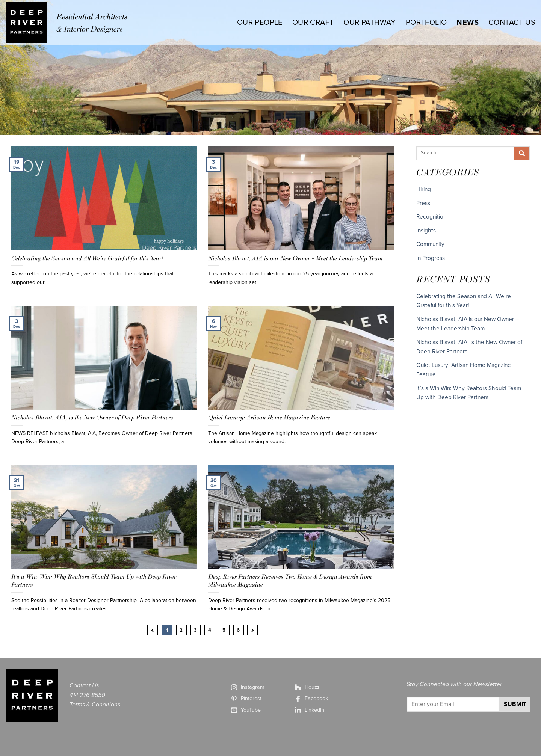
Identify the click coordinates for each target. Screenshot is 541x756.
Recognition (431, 217)
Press (423, 203)
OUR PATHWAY (369, 23)
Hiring (424, 189)
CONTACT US (512, 23)
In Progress (431, 258)
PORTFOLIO (426, 23)
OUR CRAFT (313, 23)
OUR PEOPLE (260, 23)
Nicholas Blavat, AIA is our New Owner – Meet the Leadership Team (296, 258)
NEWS (468, 23)
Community (430, 244)
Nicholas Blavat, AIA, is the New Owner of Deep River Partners (92, 417)
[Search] (522, 153)
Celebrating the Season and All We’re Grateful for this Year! (87, 258)
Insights (426, 231)
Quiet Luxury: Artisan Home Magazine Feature (269, 417)
